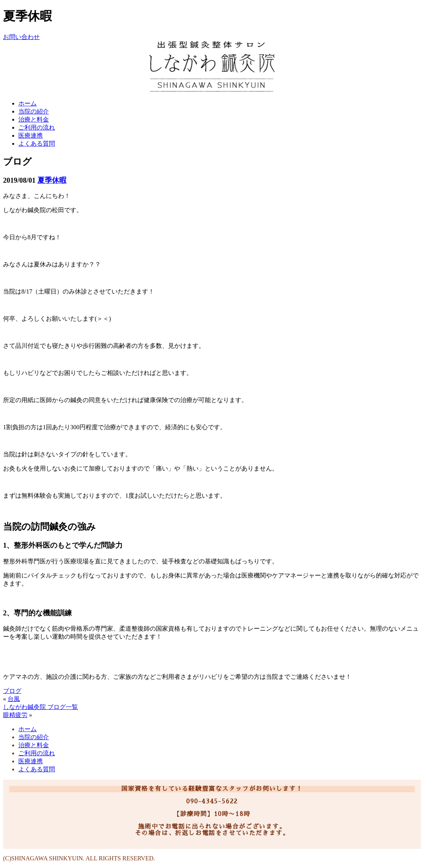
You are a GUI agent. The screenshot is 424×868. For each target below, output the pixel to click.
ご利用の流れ (37, 127)
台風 (14, 699)
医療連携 (31, 135)
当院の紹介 (34, 111)
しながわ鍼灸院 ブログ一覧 (40, 707)
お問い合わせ (21, 37)
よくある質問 (37, 144)
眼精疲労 (15, 715)
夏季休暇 (52, 180)
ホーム (28, 103)
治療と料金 (34, 119)
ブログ (12, 691)
